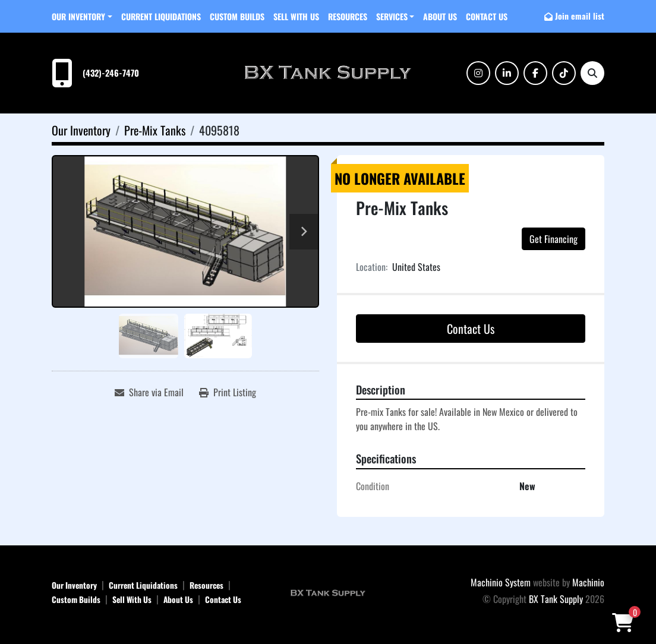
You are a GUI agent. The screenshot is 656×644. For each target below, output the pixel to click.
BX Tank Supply (556, 599)
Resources (348, 16)
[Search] (592, 73)
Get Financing (553, 239)
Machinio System (501, 582)
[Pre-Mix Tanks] (155, 130)
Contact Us (487, 16)
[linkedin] (507, 73)
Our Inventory (78, 16)
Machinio (588, 582)
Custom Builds (237, 16)
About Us (440, 16)
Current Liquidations (161, 16)
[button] (82, 16)
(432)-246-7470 (111, 73)
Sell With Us (296, 16)
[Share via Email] (149, 392)
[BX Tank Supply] (328, 592)
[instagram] (478, 73)
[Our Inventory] (81, 130)
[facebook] (535, 73)
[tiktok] (564, 73)
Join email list (580, 16)
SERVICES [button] (392, 16)
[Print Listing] (228, 392)
